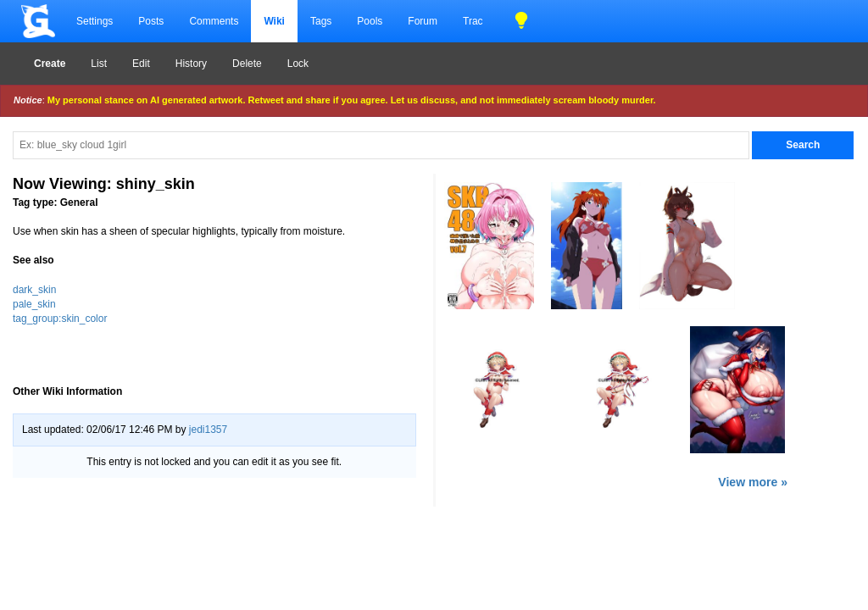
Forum (423, 21)
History (191, 64)
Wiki (274, 21)
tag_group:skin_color (60, 319)
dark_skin (34, 290)
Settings (95, 21)
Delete (247, 64)
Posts (151, 21)
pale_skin (34, 304)
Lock (298, 64)
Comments (214, 21)
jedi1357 (208, 430)
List (99, 64)
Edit (141, 64)
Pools (370, 21)
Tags (321, 21)
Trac (473, 21)
